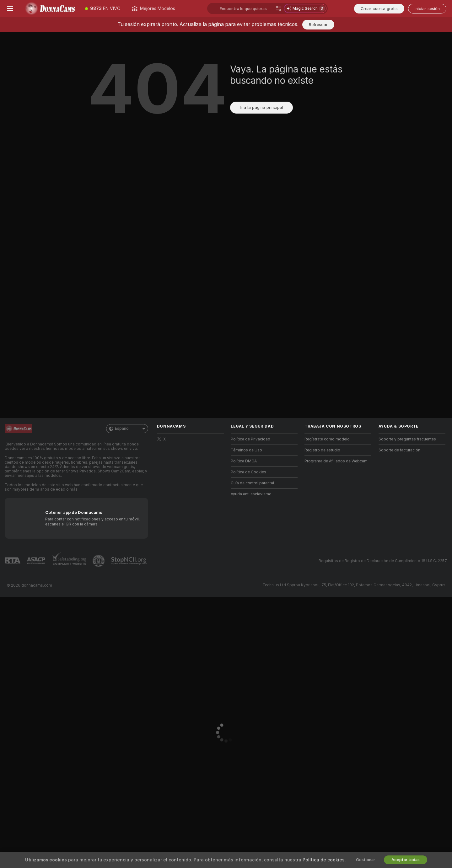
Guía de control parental (252, 483)
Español (127, 429)
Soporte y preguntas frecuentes (407, 439)
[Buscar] (278, 8)
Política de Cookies (248, 472)
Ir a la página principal (261, 107)
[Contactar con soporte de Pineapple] (99, 561)
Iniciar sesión (427, 9)
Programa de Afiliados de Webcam (336, 461)
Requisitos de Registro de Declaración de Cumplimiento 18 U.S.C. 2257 (383, 561)
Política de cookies (324, 860)
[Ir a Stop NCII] (129, 561)
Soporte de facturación (399, 450)
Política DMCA (244, 461)
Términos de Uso (246, 450)
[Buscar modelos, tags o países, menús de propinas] (246, 8)
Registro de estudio (322, 450)
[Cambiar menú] (10, 8)
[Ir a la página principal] (50, 8)
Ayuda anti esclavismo (251, 494)
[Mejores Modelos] (153, 8)
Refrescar (318, 25)
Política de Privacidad (250, 439)
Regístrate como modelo (327, 439)
